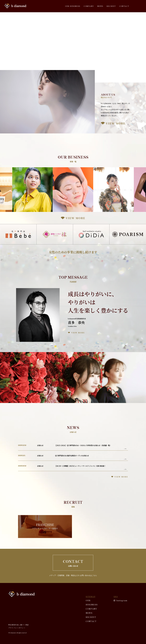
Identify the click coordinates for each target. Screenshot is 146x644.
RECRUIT (111, 6)
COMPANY (89, 6)
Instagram (122, 600)
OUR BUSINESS (73, 6)
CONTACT (124, 6)
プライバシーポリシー (17, 628)
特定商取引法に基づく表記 (19, 625)
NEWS (100, 6)
